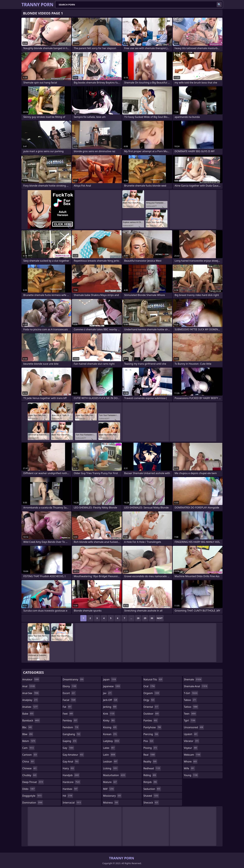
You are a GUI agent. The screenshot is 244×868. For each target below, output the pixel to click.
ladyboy (111, 741)
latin (109, 755)
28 (138, 618)
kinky (109, 720)
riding (150, 775)
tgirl (190, 720)
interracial (72, 803)
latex (109, 748)
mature (110, 782)
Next (160, 618)
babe (28, 714)
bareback (31, 720)
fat (67, 707)
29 (145, 618)
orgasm (152, 693)
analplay (30, 700)
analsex (30, 707)
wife (189, 768)
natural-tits (153, 679)
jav (108, 693)
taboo (190, 700)
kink (109, 714)
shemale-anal (196, 686)
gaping (70, 741)
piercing (151, 734)
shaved (151, 796)
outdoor (151, 714)
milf (109, 789)
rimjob (150, 782)
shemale (193, 679)
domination (33, 803)
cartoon (30, 755)
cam (28, 748)
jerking (110, 707)
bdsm (29, 741)
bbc (27, 727)
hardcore (72, 782)
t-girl (191, 693)
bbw (28, 734)
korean (110, 734)
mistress (111, 803)
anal (29, 686)
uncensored (194, 727)
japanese (112, 686)
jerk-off (110, 700)
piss (149, 741)
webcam (192, 755)
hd (68, 796)
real (149, 755)
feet (68, 714)
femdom (71, 727)
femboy (70, 720)
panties (151, 720)
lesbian (110, 762)
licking (111, 768)
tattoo (191, 707)
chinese (30, 768)
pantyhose (153, 727)
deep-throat (33, 782)
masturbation (114, 775)
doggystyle (32, 796)
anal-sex (31, 693)
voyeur (191, 748)
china (29, 762)
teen (190, 714)
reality (150, 762)
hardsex (70, 789)
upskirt (191, 734)
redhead (152, 768)
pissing (151, 748)
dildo (29, 789)
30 (152, 618)
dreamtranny (73, 679)
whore (191, 762)
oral (149, 686)
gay (68, 748)
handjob (71, 775)
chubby (30, 775)
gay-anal (71, 762)
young (191, 775)
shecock (151, 803)
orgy (149, 700)
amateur (31, 679)
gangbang (72, 734)
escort (69, 693)
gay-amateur (73, 755)
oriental (151, 707)
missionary (112, 796)
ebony (70, 686)
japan (110, 679)
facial (69, 700)
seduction (152, 789)
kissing (110, 727)
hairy (69, 768)
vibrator (191, 741)
